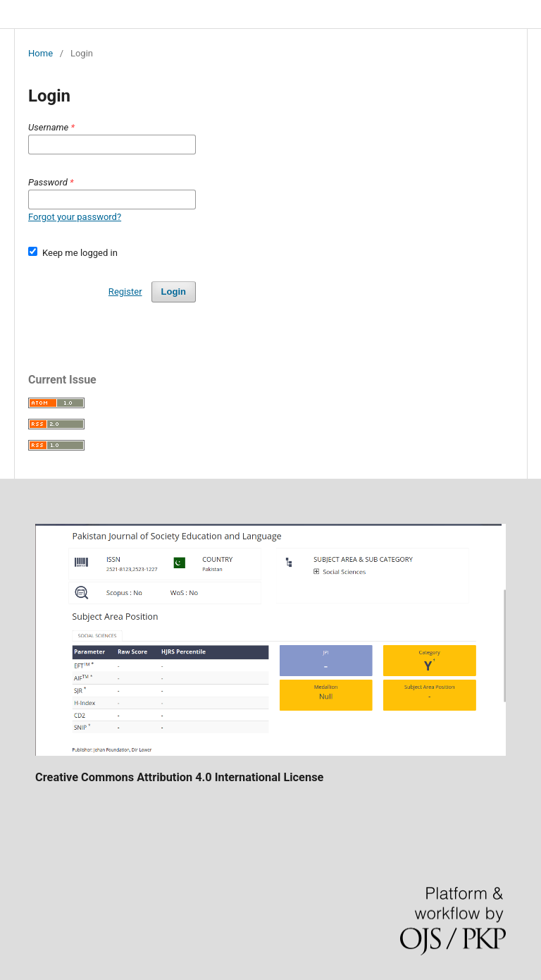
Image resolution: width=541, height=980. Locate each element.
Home (41, 53)
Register (125, 292)
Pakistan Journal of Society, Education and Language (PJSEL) (176, 14)
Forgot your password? (75, 217)
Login (174, 292)
